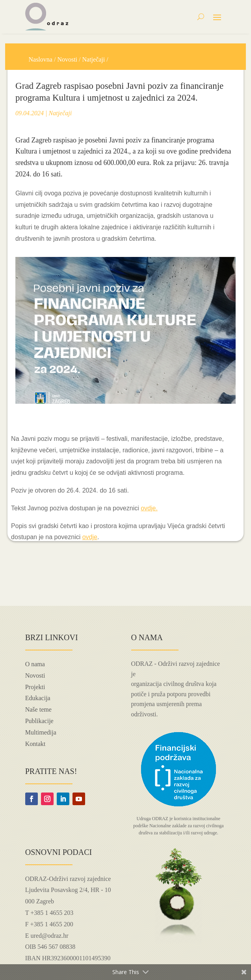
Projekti (35, 687)
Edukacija (38, 698)
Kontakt (35, 744)
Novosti (67, 59)
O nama (35, 664)
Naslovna (40, 59)
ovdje (90, 537)
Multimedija (41, 732)
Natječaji (94, 59)
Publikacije (39, 721)
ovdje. (149, 508)
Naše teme (38, 709)
